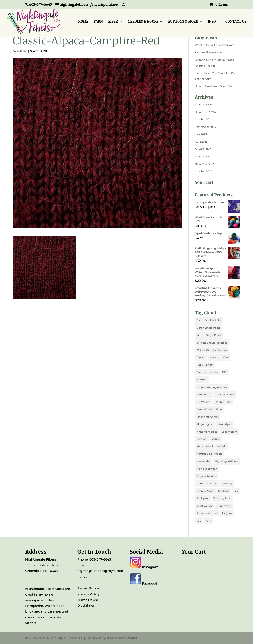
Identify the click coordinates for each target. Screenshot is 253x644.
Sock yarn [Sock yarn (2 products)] (203, 498)
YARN (98, 22)
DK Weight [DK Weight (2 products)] (203, 402)
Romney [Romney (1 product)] (227, 483)
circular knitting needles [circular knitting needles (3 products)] (212, 387)
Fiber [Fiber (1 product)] (219, 409)
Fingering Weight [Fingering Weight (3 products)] (208, 417)
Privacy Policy (88, 594)
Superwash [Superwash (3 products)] (224, 506)
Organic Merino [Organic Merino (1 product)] (206, 476)
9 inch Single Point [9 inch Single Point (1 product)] (208, 328)
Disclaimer (86, 606)
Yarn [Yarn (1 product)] (208, 521)
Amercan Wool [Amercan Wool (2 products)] (219, 357)
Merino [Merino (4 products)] (216, 439)
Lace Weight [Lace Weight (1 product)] (229, 432)
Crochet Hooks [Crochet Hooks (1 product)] (225, 395)
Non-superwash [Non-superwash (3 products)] (207, 469)
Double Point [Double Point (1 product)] (223, 402)
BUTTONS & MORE (183, 22)
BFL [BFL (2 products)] (225, 372)
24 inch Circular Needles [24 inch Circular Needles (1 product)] (212, 343)
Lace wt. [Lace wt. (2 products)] (202, 439)
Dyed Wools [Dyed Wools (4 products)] (204, 409)
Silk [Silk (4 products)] (236, 491)
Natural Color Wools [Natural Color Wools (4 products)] (209, 454)
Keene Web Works (122, 638)
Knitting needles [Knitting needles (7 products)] (207, 432)
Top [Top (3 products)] (199, 521)
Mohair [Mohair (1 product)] (221, 446)
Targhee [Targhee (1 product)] (227, 513)
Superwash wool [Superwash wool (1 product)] (207, 513)
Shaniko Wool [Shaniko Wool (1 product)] (205, 491)
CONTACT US (236, 22)
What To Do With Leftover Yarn (215, 45)
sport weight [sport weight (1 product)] (205, 506)
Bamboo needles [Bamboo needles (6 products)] (207, 372)
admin (22, 51)
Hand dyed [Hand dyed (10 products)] (225, 424)
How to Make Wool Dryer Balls (214, 86)
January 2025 (203, 104)
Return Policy (88, 588)
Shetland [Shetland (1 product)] (224, 491)
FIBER (113, 22)
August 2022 (203, 149)
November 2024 (205, 112)
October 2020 (204, 171)
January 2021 (203, 157)
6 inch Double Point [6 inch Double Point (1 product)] (209, 320)
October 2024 (204, 119)
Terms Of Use (88, 600)
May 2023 (201, 134)
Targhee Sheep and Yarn (210, 52)
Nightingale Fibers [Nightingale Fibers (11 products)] (226, 461)
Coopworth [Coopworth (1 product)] (204, 395)
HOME (83, 22)
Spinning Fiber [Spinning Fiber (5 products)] (222, 498)
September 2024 (205, 127)
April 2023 (201, 142)
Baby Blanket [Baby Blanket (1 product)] (205, 365)
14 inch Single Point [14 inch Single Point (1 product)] (209, 335)
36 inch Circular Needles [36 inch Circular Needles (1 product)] (212, 350)
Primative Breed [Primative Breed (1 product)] (207, 483)
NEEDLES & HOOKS (143, 22)
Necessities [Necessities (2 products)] (204, 461)
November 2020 (205, 164)
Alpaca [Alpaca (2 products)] (201, 357)
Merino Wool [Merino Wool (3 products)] (205, 446)
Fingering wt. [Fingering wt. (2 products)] (205, 424)
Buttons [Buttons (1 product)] (202, 380)
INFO (212, 22)
